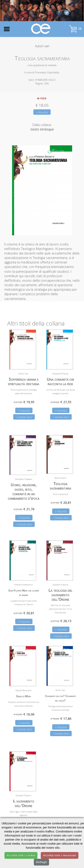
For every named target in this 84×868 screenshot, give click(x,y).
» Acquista (42, 112)
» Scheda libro (24, 417)
